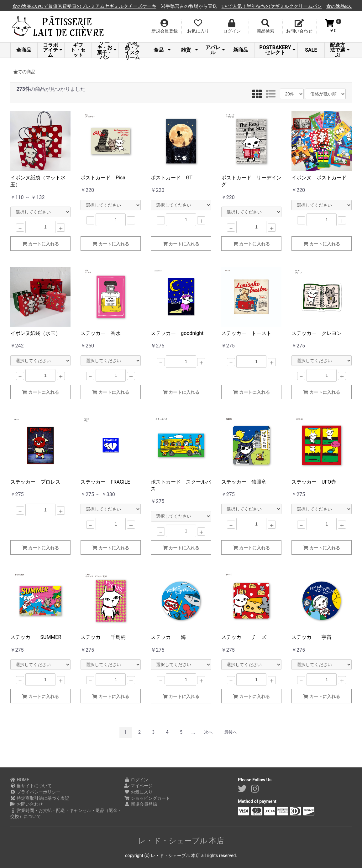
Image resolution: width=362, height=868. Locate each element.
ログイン (136, 780)
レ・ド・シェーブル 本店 (181, 841)
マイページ (138, 786)
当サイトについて (31, 786)
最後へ (231, 732)
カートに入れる (40, 244)
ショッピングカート (147, 798)
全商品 (24, 50)
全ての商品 (24, 72)
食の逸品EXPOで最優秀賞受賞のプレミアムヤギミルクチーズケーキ (153, 6)
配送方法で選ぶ (340, 50)
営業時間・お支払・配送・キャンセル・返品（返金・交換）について (66, 814)
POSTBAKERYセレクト (278, 50)
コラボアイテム (53, 50)
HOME (20, 780)
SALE (311, 50)
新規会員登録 (141, 804)
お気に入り (138, 792)
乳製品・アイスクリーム (132, 50)
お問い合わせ (27, 804)
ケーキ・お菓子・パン (107, 50)
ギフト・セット (78, 50)
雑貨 (189, 50)
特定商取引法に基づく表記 (40, 798)
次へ (208, 732)
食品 (162, 50)
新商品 (241, 50)
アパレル (215, 50)
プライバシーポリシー (36, 792)
